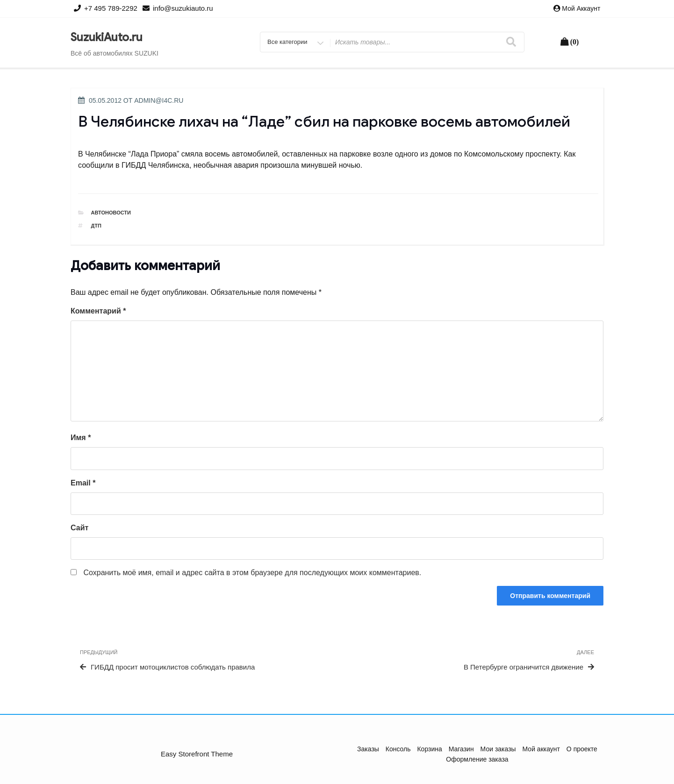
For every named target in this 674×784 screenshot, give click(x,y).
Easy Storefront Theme (197, 754)
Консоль (398, 749)
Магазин (461, 749)
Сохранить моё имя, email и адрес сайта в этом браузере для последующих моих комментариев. (252, 573)
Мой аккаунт (581, 8)
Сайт (79, 528)
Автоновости (111, 213)
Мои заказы (498, 749)
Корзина (429, 749)
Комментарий (98, 311)
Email (83, 483)
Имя (81, 438)
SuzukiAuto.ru (107, 37)
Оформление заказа (477, 759)
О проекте (582, 749)
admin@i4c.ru (159, 100)
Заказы (368, 749)
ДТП (96, 226)
